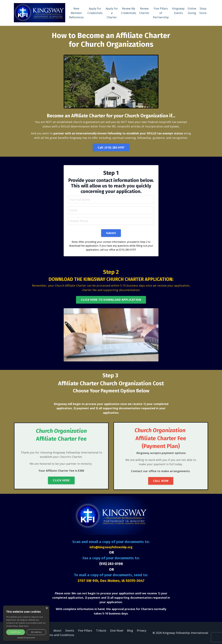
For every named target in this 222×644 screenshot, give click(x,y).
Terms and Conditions (59, 635)
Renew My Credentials (129, 11)
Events (70, 631)
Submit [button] (111, 233)
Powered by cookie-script (26, 638)
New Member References (76, 13)
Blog (130, 631)
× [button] (47, 608)
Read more (24, 626)
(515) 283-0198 (111, 564)
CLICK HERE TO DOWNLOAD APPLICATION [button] (111, 300)
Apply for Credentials (95, 11)
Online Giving (192, 11)
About (57, 631)
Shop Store (203, 11)
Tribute (101, 631)
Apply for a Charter (112, 13)
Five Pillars (85, 631)
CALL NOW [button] (161, 481)
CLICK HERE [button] (61, 480)
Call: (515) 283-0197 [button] (111, 147)
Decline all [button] (36, 632)
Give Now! (117, 631)
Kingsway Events (178, 11)
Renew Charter (144, 11)
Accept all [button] (16, 632)
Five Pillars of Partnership (161, 13)
